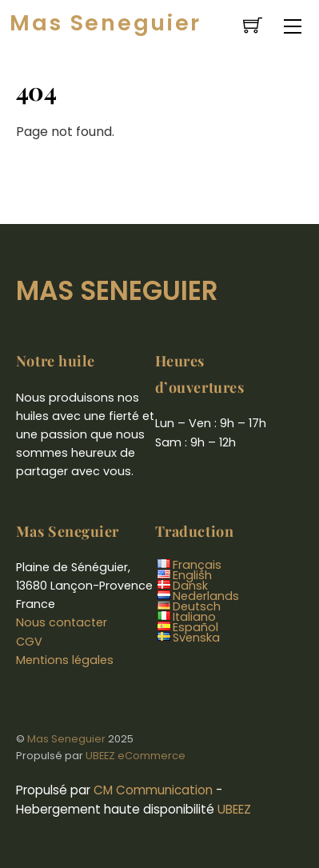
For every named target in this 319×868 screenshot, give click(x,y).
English (192, 575)
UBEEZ (234, 809)
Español (195, 627)
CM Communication (153, 790)
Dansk (190, 586)
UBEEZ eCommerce (136, 756)
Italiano (194, 617)
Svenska (196, 638)
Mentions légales (65, 660)
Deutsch (197, 606)
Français (197, 565)
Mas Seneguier (66, 739)
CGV (29, 642)
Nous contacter (62, 622)
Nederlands (206, 596)
